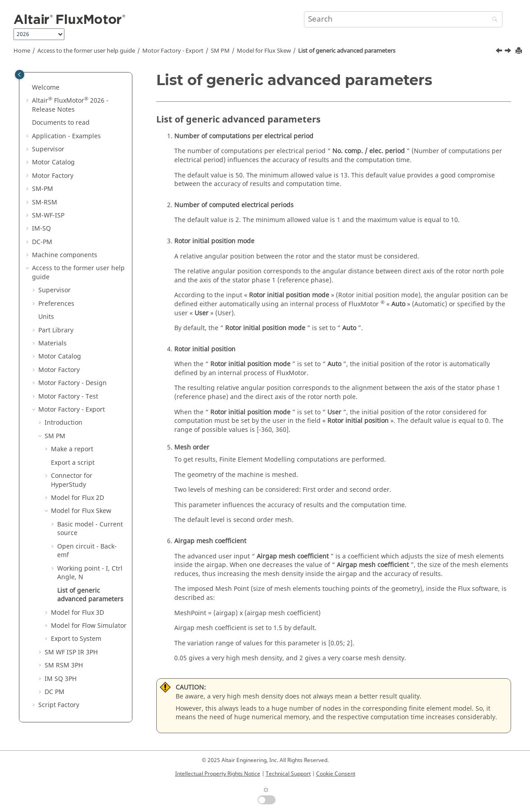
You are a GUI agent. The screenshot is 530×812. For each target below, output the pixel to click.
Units (46, 317)
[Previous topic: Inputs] (500, 52)
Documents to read (61, 123)
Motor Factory (53, 176)
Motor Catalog (53, 162)
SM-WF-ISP (48, 215)
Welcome (46, 88)
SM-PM (43, 189)
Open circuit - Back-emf (87, 551)
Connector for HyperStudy (72, 480)
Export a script (73, 463)
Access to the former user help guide (86, 51)
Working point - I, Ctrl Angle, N (90, 573)
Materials (52, 343)
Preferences (56, 304)
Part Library (56, 330)
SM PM (220, 51)
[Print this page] (520, 51)
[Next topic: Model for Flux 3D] (509, 52)
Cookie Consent (336, 774)
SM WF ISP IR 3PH (71, 652)
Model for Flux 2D (77, 498)
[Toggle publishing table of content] (20, 75)
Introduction (63, 423)
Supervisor (48, 149)
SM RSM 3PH (64, 665)
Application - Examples (66, 136)
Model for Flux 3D (77, 613)
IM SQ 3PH (61, 679)
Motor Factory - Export (173, 51)
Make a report (72, 449)
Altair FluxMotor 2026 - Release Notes (70, 105)
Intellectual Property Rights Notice (218, 774)
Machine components (65, 255)
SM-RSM (45, 202)
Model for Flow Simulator (89, 626)
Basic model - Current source (90, 529)
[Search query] (403, 19)
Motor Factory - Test (68, 397)
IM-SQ (41, 229)
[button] (28, 88)
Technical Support (288, 774)
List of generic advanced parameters (347, 51)
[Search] (493, 20)
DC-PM (42, 242)
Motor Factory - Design (72, 383)
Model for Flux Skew (264, 51)
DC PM (54, 692)
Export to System (76, 639)
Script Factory (59, 705)
